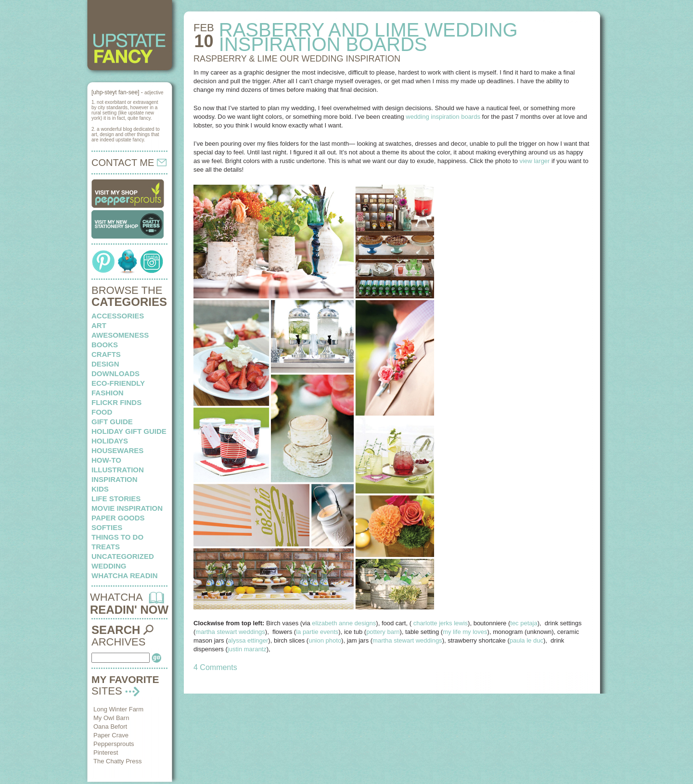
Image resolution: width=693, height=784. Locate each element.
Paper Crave (111, 735)
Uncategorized (123, 556)
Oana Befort (110, 727)
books (105, 345)
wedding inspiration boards (443, 117)
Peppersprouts (114, 744)
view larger (535, 161)
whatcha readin (124, 575)
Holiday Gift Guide (129, 431)
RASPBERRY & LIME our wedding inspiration (297, 59)
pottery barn (383, 632)
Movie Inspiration (127, 508)
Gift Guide (112, 422)
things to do (117, 537)
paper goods (118, 518)
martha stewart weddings (230, 632)
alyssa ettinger (248, 640)
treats (106, 547)
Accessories (118, 316)
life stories (116, 499)
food (102, 412)
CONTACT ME (129, 163)
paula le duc (526, 640)
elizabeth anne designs (344, 623)
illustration (118, 470)
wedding (109, 566)
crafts (106, 354)
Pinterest (106, 752)
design (105, 364)
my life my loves (465, 632)
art (99, 325)
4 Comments (215, 667)
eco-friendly (118, 383)
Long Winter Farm (118, 709)
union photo (325, 640)
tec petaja (524, 623)
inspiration (115, 479)
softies (107, 527)
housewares (117, 450)
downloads (115, 373)
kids (100, 489)
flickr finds (116, 402)
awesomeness (120, 335)
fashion (108, 393)
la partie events (317, 632)
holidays (110, 441)
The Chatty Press (117, 761)
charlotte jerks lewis (441, 623)
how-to (106, 460)
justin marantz (247, 649)
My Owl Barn (111, 718)
